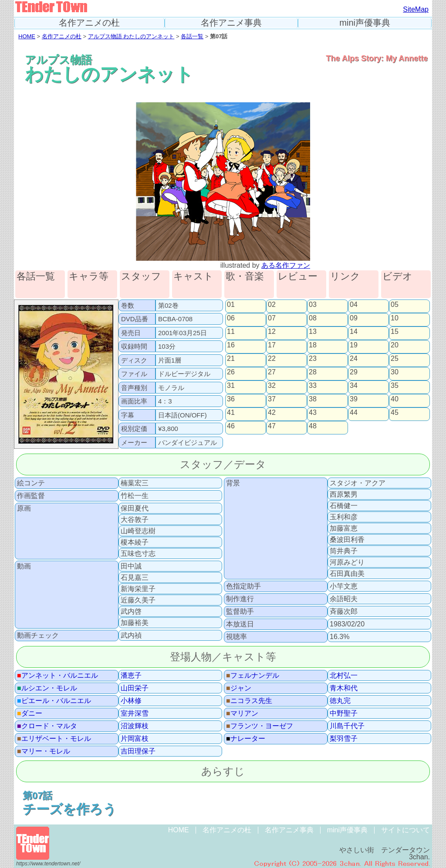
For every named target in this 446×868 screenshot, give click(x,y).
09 (354, 318)
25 (395, 359)
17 (272, 345)
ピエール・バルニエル (54, 701)
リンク (345, 277)
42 (272, 413)
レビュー (298, 277)
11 (231, 332)
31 (231, 386)
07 (272, 318)
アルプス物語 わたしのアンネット (131, 36)
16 (231, 345)
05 (395, 305)
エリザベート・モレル (54, 739)
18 (313, 345)
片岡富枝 (135, 739)
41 (231, 413)
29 (354, 372)
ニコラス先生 (249, 701)
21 (231, 359)
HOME (27, 36)
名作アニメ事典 (231, 23)
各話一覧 (192, 36)
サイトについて (405, 830)
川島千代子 (347, 726)
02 (272, 305)
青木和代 (344, 688)
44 (354, 413)
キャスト (193, 277)
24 (354, 359)
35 (395, 386)
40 (395, 399)
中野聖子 (344, 713)
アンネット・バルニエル (57, 676)
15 (395, 332)
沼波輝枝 (135, 726)
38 (313, 399)
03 (313, 305)
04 (354, 305)
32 (272, 386)
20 (395, 345)
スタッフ (141, 277)
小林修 (131, 701)
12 (272, 332)
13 (313, 332)
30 (395, 372)
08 (313, 318)
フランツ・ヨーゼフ (260, 726)
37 (272, 399)
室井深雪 (135, 713)
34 (354, 386)
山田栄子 (135, 688)
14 (354, 332)
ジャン (239, 688)
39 (354, 399)
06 (231, 318)
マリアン (242, 713)
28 (313, 372)
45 (395, 413)
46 (231, 426)
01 (231, 305)
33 (313, 386)
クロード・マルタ (47, 726)
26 (231, 372)
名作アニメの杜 (89, 23)
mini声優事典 (365, 23)
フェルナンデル (253, 676)
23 (313, 359)
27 (272, 372)
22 (272, 359)
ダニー (30, 713)
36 (231, 399)
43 (313, 413)
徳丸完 (340, 701)
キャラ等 (89, 277)
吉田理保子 (138, 751)
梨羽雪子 (344, 739)
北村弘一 (344, 676)
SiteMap (416, 9)
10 (395, 318)
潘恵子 (131, 676)
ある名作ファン (286, 265)
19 (354, 345)
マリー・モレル (44, 751)
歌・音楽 (245, 277)
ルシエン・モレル (47, 688)
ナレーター (246, 739)
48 (313, 426)
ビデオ (397, 277)
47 (272, 426)
